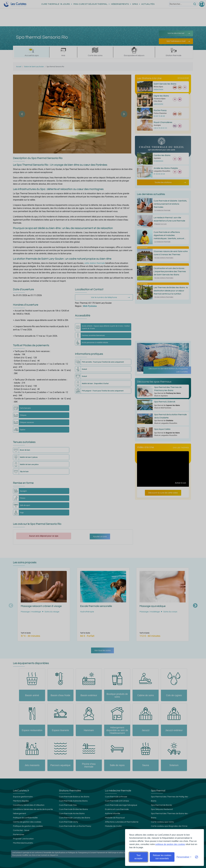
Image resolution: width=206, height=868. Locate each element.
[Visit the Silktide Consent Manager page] (197, 857)
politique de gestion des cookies (170, 844)
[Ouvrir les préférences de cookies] (184, 857)
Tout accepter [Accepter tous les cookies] (138, 857)
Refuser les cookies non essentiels (162, 857)
